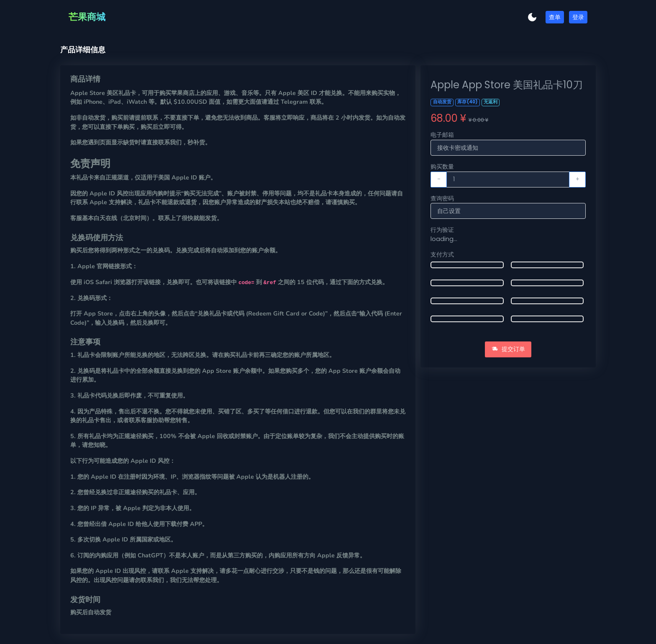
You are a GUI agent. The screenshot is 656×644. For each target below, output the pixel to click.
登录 (578, 17)
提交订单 (508, 349)
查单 (555, 17)
